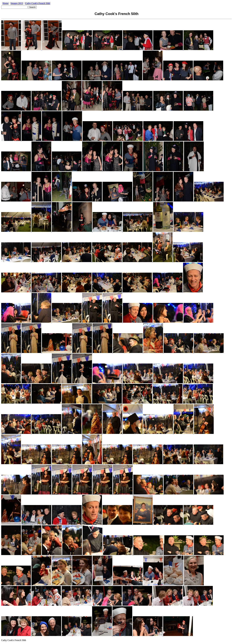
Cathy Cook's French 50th (38, 3)
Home (6, 3)
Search (32, 7)
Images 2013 (17, 3)
